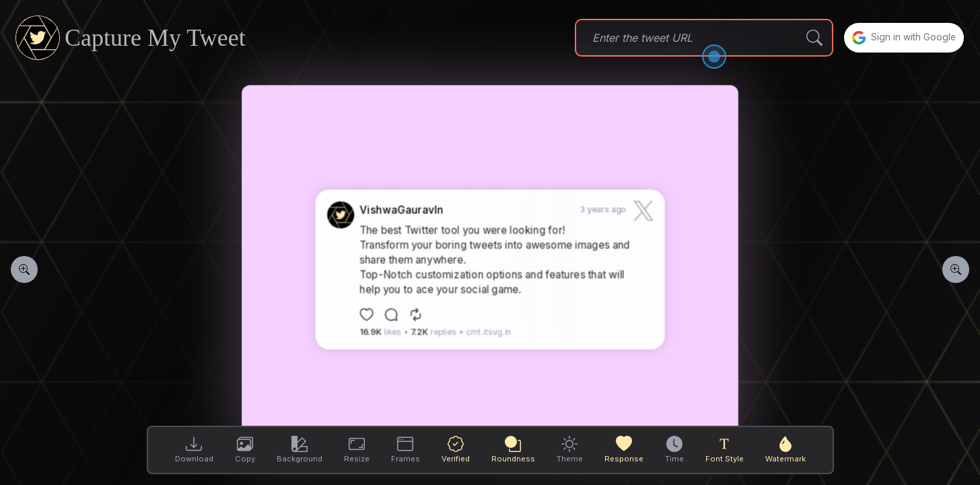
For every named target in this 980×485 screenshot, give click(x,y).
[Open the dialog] (703, 57)
